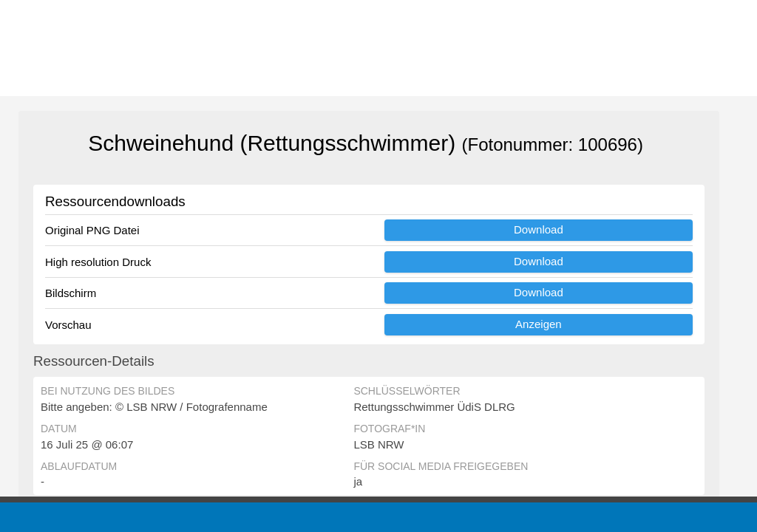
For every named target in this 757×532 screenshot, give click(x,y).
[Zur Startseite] (89, 48)
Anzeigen (539, 324)
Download (539, 229)
